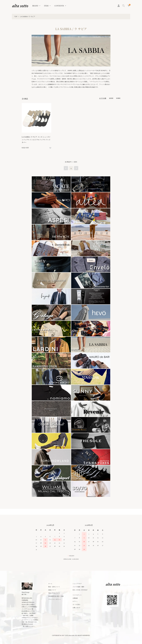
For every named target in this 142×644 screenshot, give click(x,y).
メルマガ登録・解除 (78, 587)
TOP (16, 17)
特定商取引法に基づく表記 (56, 596)
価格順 (111, 98)
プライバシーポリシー (55, 599)
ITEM (46, 6)
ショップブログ (77, 584)
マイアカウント (77, 595)
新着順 (118, 98)
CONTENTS (59, 6)
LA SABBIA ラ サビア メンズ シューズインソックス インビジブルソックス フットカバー (36, 140)
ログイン (75, 601)
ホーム (50, 584)
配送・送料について (54, 587)
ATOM (78, 590)
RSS (74, 590)
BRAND (35, 6)
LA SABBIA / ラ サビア (28, 17)
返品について (52, 590)
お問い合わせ (76, 608)
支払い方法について (54, 593)
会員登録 (75, 598)
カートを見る (76, 604)
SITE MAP (84, 590)
